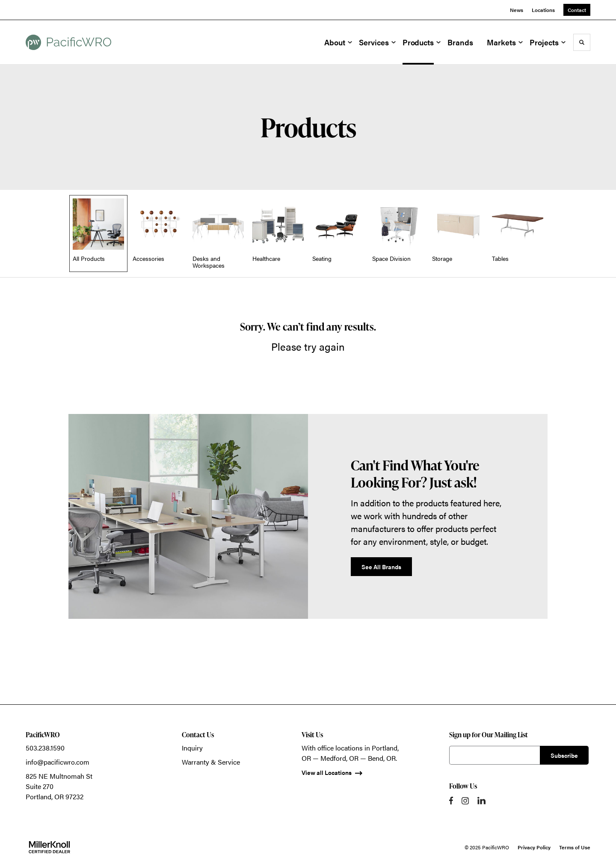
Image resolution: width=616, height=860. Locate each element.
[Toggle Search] (582, 42)
